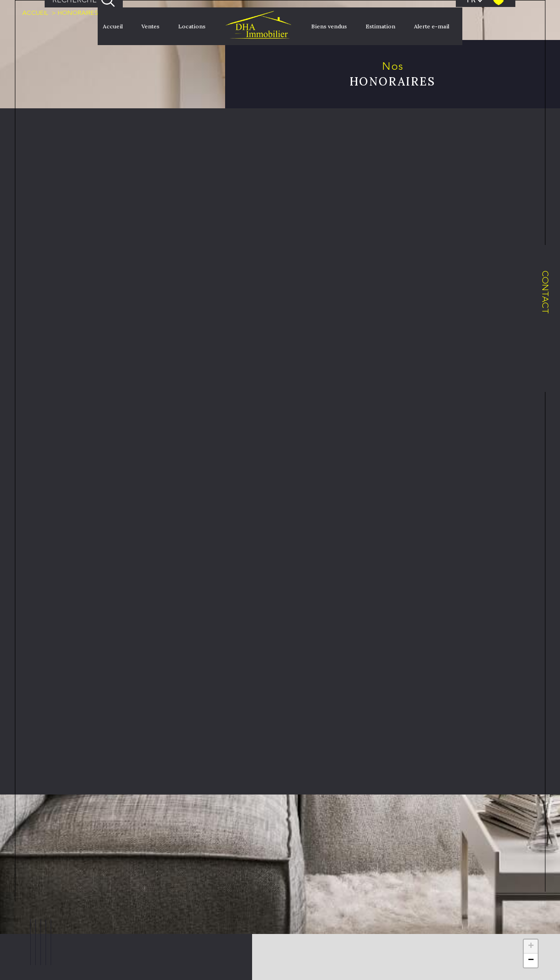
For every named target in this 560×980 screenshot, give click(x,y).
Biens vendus (329, 26)
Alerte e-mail (432, 26)
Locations (192, 26)
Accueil (113, 26)
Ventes (150, 26)
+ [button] (531, 947)
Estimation (380, 26)
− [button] (531, 960)
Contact (545, 292)
